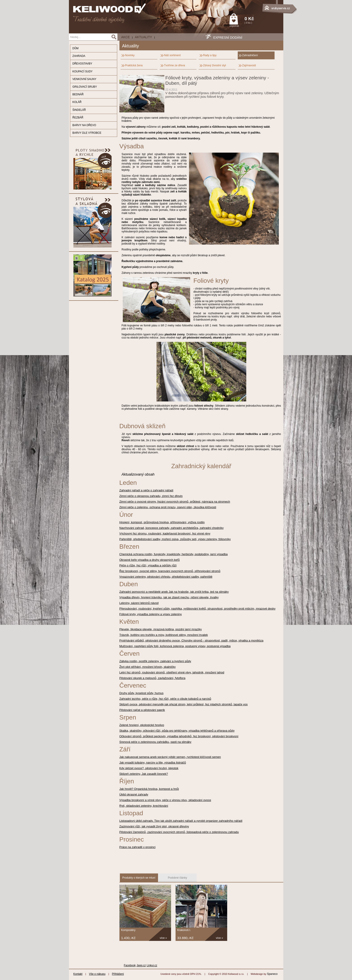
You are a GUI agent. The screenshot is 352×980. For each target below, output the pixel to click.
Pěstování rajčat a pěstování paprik (142, 710)
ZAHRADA (79, 56)
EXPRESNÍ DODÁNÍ (228, 38)
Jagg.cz (141, 965)
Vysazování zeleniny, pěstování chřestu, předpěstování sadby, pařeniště (166, 577)
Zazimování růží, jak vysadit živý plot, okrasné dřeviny (154, 826)
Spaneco (272, 974)
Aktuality (143, 37)
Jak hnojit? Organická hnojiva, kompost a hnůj (149, 789)
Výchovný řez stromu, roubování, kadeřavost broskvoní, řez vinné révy (165, 533)
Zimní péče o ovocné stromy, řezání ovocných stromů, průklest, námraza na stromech (175, 502)
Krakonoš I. (184, 930)
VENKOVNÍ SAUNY (85, 79)
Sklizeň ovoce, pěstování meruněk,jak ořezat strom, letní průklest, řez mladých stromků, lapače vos (184, 704)
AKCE (125, 37)
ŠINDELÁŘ (79, 110)
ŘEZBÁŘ (78, 118)
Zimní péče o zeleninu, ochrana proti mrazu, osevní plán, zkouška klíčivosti (168, 507)
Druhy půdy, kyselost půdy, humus (142, 693)
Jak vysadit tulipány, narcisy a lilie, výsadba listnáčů (153, 763)
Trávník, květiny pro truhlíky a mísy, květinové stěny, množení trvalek (164, 635)
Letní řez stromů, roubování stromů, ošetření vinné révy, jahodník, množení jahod (172, 672)
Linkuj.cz (152, 965)
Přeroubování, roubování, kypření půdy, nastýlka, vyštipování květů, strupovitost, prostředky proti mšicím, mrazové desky (198, 609)
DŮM (76, 48)
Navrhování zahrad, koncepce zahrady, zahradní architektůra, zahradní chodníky (172, 528)
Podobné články (177, 878)
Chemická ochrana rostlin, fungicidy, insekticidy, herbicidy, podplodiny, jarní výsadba (174, 554)
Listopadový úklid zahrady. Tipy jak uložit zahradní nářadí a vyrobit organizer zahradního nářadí (181, 821)
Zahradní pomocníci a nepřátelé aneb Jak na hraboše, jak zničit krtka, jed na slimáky (174, 592)
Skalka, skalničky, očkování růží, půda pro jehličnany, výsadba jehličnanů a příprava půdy (177, 731)
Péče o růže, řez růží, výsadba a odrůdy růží (148, 565)
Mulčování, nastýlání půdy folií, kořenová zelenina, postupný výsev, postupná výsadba (175, 646)
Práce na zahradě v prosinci (137, 847)
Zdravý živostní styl (215, 65)
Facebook (130, 965)
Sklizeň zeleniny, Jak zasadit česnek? (144, 774)
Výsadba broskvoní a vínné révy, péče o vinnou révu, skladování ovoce (165, 800)
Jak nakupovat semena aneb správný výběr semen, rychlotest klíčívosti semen (170, 757)
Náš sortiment (172, 55)
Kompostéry (128, 930)
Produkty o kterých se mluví (139, 878)
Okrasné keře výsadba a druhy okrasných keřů (150, 560)
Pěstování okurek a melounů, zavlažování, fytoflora (152, 678)
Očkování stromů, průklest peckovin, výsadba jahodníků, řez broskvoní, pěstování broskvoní (179, 736)
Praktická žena (134, 65)
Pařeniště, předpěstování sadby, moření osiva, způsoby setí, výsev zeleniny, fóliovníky (175, 539)
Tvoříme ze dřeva (175, 65)
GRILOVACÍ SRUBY (85, 87)
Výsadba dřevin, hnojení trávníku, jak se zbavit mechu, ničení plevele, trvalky (169, 597)
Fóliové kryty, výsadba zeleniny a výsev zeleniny (151, 614)
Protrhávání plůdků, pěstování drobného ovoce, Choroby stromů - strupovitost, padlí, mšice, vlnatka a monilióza (191, 640)
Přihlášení (118, 974)
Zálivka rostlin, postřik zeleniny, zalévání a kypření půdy (155, 661)
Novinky (130, 55)
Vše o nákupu (97, 974)
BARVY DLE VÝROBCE (87, 133)
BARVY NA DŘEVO (84, 125)
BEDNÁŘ (78, 94)
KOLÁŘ (77, 102)
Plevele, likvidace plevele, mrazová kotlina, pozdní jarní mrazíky (161, 629)
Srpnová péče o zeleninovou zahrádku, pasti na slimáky (155, 742)
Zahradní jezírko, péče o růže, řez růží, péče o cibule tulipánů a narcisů (165, 699)
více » (163, 938)
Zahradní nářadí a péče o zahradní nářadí (146, 490)
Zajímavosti (249, 65)
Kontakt (78, 974)
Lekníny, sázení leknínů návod (139, 603)
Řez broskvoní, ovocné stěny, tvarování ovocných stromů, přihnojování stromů (170, 571)
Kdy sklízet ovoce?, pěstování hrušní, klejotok (149, 768)
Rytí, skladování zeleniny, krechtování (144, 806)
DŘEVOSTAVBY (82, 64)
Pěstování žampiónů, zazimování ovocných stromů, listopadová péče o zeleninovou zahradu (179, 832)
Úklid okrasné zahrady (134, 794)
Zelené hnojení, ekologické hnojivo (142, 725)
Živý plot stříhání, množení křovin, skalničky (148, 667)
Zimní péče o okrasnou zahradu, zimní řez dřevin (151, 496)
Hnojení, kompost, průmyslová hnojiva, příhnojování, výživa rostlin (162, 522)
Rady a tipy (210, 55)
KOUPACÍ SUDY (83, 71)
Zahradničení (250, 55)
